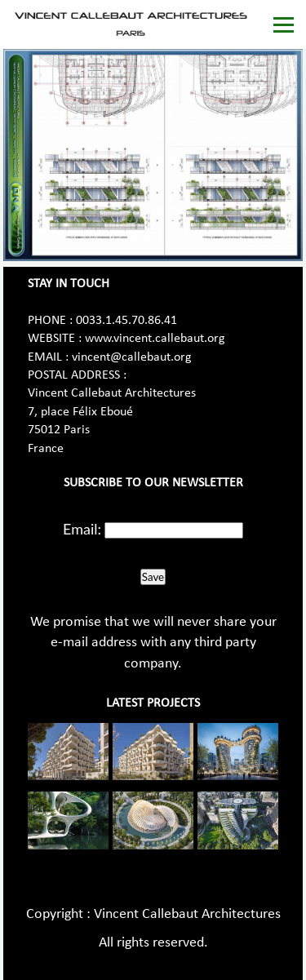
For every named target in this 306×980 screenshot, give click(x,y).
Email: (82, 529)
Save (153, 577)
